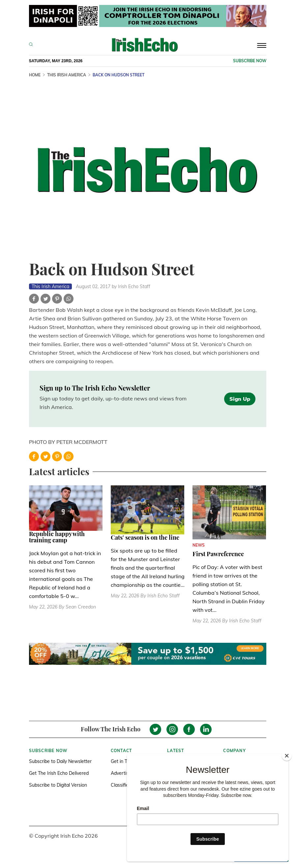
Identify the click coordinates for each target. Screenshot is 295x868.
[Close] (287, 756)
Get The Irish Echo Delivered (59, 773)
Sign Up (240, 399)
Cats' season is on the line (145, 537)
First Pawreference (218, 554)
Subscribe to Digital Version (58, 785)
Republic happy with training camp (57, 537)
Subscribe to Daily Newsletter (60, 761)
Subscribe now (250, 61)
